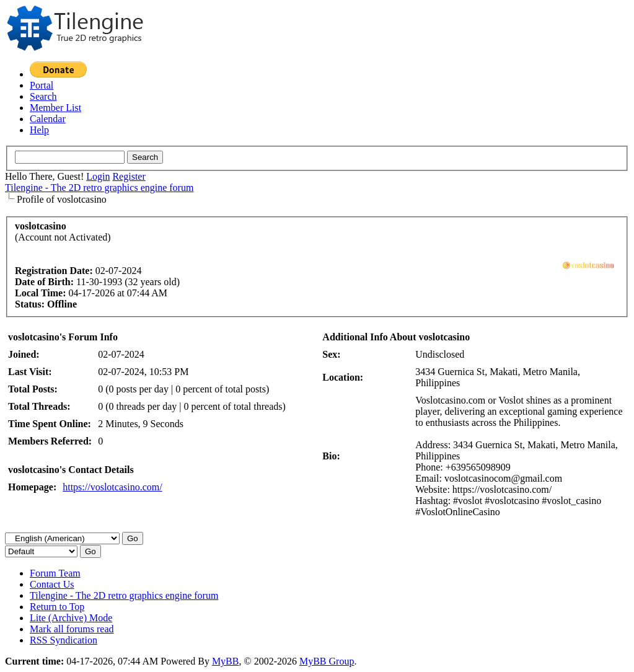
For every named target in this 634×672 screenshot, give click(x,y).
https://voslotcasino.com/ (112, 487)
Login (98, 176)
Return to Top (57, 607)
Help (39, 130)
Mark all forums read (72, 629)
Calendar (48, 119)
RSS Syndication (64, 640)
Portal (42, 85)
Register (129, 176)
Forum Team (55, 573)
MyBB (226, 661)
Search (43, 96)
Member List (55, 108)
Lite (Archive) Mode (71, 618)
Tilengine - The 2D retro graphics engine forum (99, 188)
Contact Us (52, 584)
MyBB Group (327, 661)
